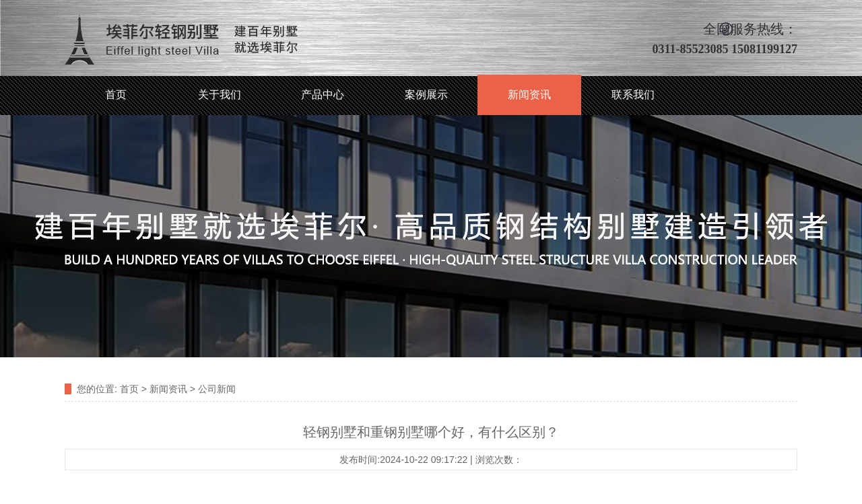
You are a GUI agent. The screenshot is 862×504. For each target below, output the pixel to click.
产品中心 (323, 95)
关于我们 (220, 95)
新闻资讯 (529, 95)
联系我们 (633, 95)
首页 (116, 95)
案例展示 (426, 95)
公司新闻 (217, 389)
